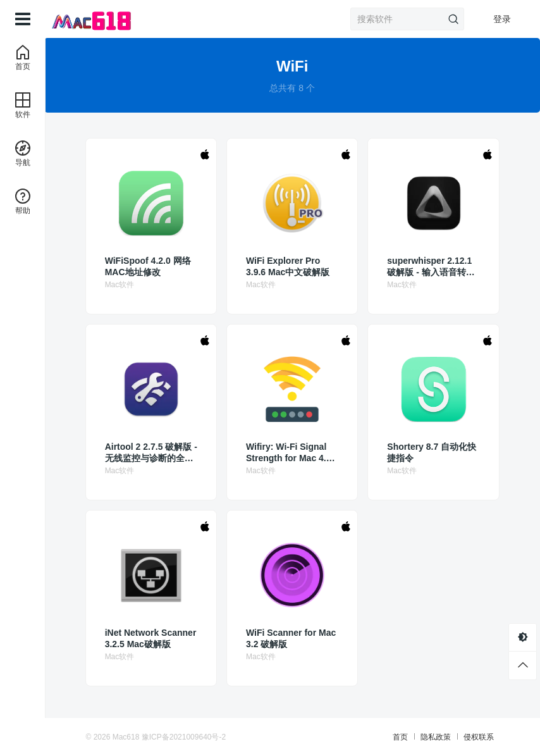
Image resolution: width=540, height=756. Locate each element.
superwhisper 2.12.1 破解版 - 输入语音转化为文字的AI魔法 (431, 267)
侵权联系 (477, 737)
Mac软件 (121, 285)
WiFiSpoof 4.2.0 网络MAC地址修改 (149, 266)
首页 (399, 737)
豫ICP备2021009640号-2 (184, 737)
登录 (502, 19)
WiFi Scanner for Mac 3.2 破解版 (291, 638)
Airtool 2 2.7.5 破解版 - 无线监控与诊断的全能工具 (150, 453)
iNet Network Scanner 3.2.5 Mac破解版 (152, 638)
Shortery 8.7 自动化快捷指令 (432, 452)
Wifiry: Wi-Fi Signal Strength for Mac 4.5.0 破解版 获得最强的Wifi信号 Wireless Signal (290, 453)
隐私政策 (434, 737)
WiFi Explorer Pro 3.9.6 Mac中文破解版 (288, 266)
